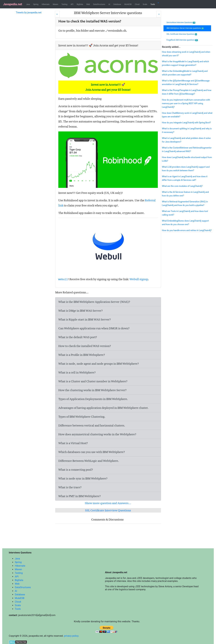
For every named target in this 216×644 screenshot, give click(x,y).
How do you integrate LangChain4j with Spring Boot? (186, 123)
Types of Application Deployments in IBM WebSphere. (93, 399)
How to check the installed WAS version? (85, 346)
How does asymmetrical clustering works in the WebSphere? (97, 434)
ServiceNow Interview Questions (181, 23)
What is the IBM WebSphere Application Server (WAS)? (94, 302)
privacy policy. (72, 636)
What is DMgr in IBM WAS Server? (81, 311)
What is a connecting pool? (76, 470)
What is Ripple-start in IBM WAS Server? (85, 319)
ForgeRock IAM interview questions (182, 40)
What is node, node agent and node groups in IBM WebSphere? (99, 364)
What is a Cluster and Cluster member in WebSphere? (93, 381)
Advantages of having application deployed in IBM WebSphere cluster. (103, 408)
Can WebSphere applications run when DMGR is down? (94, 328)
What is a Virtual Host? (73, 443)
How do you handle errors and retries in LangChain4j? (187, 230)
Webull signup (139, 279)
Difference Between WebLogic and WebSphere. (89, 461)
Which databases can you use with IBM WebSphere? (92, 452)
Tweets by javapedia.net (29, 12)
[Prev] (57, 14)
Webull (63, 279)
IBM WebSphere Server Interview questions (185, 28)
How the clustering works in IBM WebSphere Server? (92, 390)
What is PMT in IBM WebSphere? (80, 496)
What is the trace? (70, 487)
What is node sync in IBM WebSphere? (83, 478)
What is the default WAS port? (78, 337)
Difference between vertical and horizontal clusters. (92, 425)
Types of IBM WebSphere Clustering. (82, 417)
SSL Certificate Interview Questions (108, 510)
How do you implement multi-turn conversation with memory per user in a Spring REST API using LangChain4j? (186, 103)
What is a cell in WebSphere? (77, 372)
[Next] (159, 14)
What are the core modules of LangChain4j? (182, 186)
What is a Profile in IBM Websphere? (82, 355)
